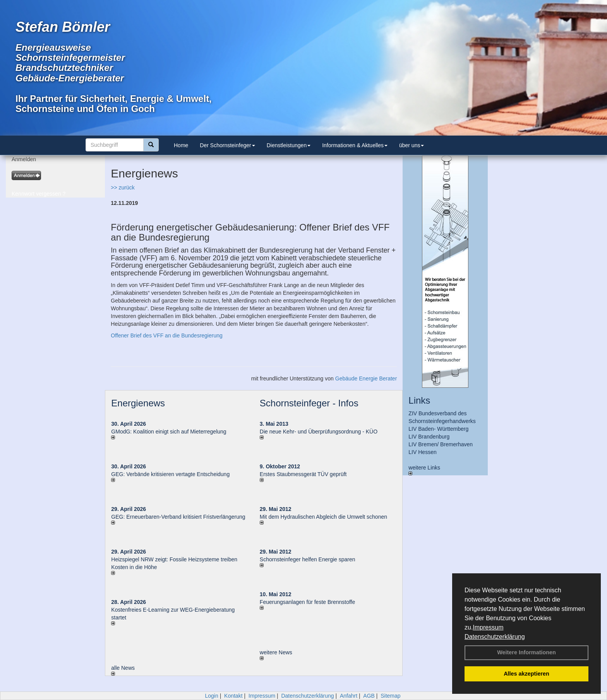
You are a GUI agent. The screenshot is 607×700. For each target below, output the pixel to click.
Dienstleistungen (289, 145)
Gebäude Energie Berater (366, 378)
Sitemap (390, 696)
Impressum (488, 627)
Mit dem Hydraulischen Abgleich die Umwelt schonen (323, 517)
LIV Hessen (422, 452)
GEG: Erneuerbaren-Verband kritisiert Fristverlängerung (179, 517)
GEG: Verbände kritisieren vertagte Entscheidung (170, 474)
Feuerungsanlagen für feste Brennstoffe (307, 602)
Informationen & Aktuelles (355, 145)
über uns (412, 145)
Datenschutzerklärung (495, 637)
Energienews (138, 403)
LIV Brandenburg (429, 437)
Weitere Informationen (526, 652)
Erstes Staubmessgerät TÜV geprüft (303, 474)
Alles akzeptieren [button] (526, 674)
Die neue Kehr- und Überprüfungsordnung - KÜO (319, 432)
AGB (369, 696)
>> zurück (123, 187)
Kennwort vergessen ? (39, 194)
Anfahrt (349, 696)
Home (181, 145)
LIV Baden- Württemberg (438, 429)
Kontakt (233, 696)
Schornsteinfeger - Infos (309, 403)
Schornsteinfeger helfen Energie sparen (308, 559)
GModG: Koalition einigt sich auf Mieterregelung (169, 432)
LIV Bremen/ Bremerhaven (441, 444)
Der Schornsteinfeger (227, 145)
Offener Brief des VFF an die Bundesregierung (166, 335)
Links (419, 400)
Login (211, 696)
